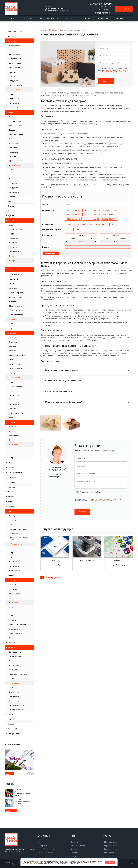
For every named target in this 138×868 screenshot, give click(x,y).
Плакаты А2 (12, 729)
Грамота (11, 506)
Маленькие (13, 288)
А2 (12, 548)
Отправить (106, 81)
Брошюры (12, 112)
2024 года (13, 516)
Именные (12, 72)
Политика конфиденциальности (14, 864)
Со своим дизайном (16, 705)
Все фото (10, 774)
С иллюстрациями (16, 315)
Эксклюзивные (15, 570)
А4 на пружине (15, 45)
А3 (12, 265)
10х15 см (12, 337)
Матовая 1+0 (88, 224)
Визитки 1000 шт (87, 561)
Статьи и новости (45, 853)
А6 (12, 611)
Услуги (12, 18)
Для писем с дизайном (18, 355)
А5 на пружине (15, 54)
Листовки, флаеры (78, 846)
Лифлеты (12, 422)
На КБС (11, 234)
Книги (11, 270)
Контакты (120, 18)
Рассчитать (51, 253)
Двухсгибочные (15, 436)
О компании (103, 18)
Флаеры (11, 724)
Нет (112, 224)
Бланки (11, 36)
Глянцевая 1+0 (73, 224)
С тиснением (14, 103)
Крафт (11, 359)
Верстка (12, 117)
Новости (69, 18)
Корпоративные (15, 661)
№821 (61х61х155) (74, 215)
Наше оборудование (46, 849)
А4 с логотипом (15, 50)
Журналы (11, 216)
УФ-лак (69, 230)
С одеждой (13, 247)
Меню (10, 463)
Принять (110, 862)
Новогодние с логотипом (19, 674)
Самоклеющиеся (15, 633)
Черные (12, 417)
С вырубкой (13, 188)
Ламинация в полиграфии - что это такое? (23, 794)
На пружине (13, 81)
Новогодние (14, 670)
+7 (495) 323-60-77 (102, 4)
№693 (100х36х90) (110, 219)
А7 (12, 616)
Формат (14, 319)
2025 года (13, 520)
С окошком (13, 400)
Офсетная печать (15, 85)
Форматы (15, 260)
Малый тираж (14, 143)
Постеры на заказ (15, 734)
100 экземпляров (15, 274)
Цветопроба (109, 853)
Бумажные (13, 342)
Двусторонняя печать (17, 125)
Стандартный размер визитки (23, 803)
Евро (11, 440)
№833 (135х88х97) (92, 210)
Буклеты (11, 206)
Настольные (14, 533)
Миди (11, 525)
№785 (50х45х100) (92, 215)
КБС (10, 139)
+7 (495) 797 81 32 (105, 7)
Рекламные (13, 179)
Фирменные (13, 107)
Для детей (14, 279)
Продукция (27, 18)
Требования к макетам (49, 18)
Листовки (12, 580)
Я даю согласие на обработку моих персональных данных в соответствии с (115, 70)
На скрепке (13, 156)
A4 (12, 94)
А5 (12, 174)
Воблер (11, 501)
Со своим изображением (18, 710)
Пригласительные (15, 472)
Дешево (12, 130)
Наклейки (12, 643)
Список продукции (50, 578)
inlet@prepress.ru (103, 13)
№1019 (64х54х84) (111, 215)
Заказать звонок (104, 9)
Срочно (12, 196)
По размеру (16, 90)
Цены (40, 842)
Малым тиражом (15, 229)
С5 (12, 391)
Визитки (11, 497)
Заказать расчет (124, 9)
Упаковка (11, 487)
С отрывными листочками (19, 625)
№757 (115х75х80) (74, 210)
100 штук (12, 585)
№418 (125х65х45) (91, 219)
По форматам (16, 544)
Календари (13, 511)
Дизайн (11, 211)
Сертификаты (13, 477)
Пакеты (11, 467)
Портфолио (85, 18)
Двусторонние (14, 593)
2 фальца (12, 427)
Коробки (11, 575)
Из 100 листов (14, 67)
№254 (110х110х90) (111, 210)
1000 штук (13, 589)
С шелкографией (15, 701)
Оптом (11, 678)
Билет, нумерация (15, 31)
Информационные (16, 134)
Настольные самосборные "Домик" (19, 538)
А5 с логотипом (15, 59)
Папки (13, 373)
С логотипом (14, 99)
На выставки (14, 148)
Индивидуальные (16, 656)
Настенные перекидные (18, 529)
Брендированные (16, 63)
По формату (16, 378)
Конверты (12, 333)
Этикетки (11, 492)
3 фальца (12, 431)
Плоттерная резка (111, 849)
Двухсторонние (15, 652)
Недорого (13, 301)
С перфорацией (15, 629)
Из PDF (11, 283)
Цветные (12, 409)
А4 (12, 170)
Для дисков (13, 351)
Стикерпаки (12, 482)
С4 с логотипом (17, 387)
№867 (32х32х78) (73, 219)
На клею (12, 76)
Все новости (11, 811)
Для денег (13, 346)
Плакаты (11, 719)
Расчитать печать (16, 310)
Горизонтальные (15, 121)
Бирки (10, 201)
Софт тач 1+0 (102, 224)
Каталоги (12, 220)
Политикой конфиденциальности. (114, 72)
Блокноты (12, 41)
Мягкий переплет (16, 297)
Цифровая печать (16, 413)
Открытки (12, 647)
